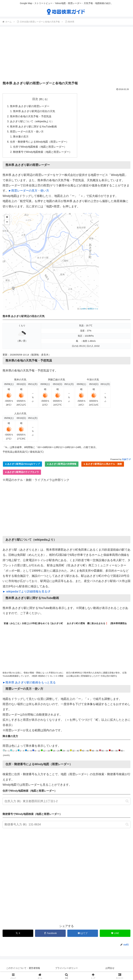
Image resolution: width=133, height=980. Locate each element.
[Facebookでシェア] (50, 935)
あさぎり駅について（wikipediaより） (32, 122)
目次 (36, 99)
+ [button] (7, 219)
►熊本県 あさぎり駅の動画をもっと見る (29, 684)
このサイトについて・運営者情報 (23, 970)
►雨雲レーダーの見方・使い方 (29, 192)
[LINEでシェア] (115, 935)
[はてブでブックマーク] (83, 935)
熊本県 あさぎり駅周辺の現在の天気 (34, 112)
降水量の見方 (21, 138)
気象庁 (126, 461)
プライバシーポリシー (66, 970)
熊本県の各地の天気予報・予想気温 (31, 117)
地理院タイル (93, 310)
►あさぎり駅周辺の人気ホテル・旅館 (103, 466)
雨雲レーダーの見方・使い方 (27, 132)
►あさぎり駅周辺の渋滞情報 (62, 466)
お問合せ (110, 970)
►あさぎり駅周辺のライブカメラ (22, 474)
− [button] (7, 224)
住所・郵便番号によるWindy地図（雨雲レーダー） (39, 143)
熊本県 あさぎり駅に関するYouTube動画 (34, 127)
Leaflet (83, 310)
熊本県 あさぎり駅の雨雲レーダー (30, 106)
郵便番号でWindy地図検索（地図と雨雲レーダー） (43, 153)
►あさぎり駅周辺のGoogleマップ (22, 466)
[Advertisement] (66, 55)
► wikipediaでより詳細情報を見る (26, 593)
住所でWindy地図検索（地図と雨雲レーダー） (40, 148)
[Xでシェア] (18, 935)
